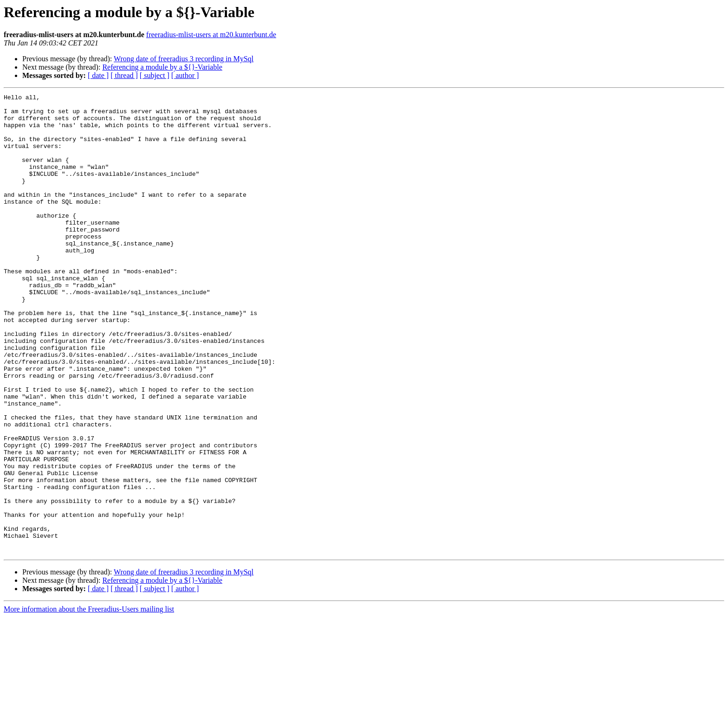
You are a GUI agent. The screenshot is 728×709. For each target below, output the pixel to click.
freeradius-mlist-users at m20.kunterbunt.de (211, 35)
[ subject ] (155, 75)
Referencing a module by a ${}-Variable (162, 67)
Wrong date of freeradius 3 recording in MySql (184, 59)
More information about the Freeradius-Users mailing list (89, 701)
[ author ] (185, 75)
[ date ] (98, 75)
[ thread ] (124, 75)
